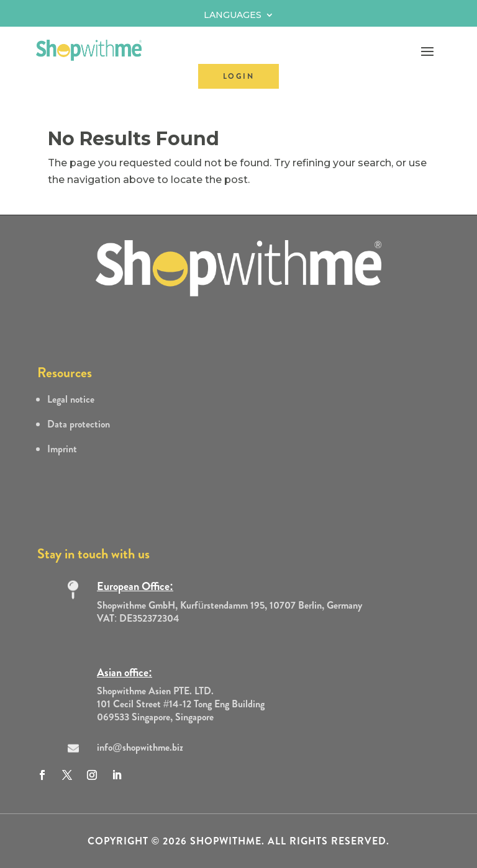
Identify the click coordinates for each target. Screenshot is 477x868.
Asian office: (125, 673)
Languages (233, 16)
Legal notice (71, 399)
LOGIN (238, 76)
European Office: (135, 586)
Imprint (62, 449)
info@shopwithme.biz (140, 747)
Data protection (79, 424)
